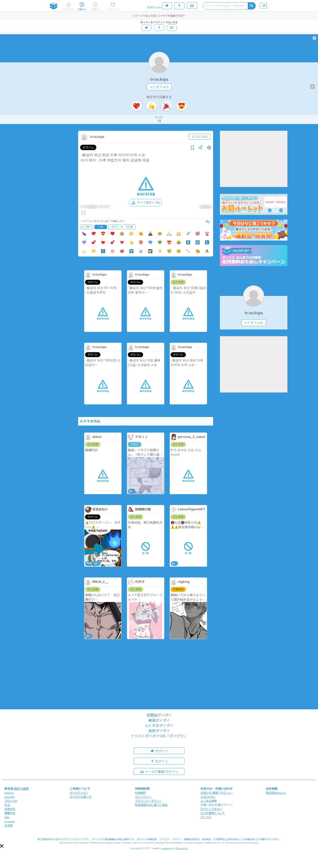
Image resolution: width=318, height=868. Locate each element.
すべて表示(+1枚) (145, 203)
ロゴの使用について (213, 813)
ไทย (7, 817)
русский (10, 821)
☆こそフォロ (159, 87)
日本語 (9, 825)
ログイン (159, 751)
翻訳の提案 (21, 789)
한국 (7, 805)
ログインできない (211, 809)
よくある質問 (209, 801)
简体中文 (10, 809)
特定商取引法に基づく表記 (151, 805)
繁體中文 (10, 813)
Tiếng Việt (11, 801)
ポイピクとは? (79, 793)
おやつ (115, 227)
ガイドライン (143, 797)
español (9, 797)
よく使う (86, 227)
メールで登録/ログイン (159, 771)
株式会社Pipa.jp (276, 793)
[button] (2, 846)
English (9, 793)
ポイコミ (206, 817)
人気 (101, 227)
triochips (159, 79)
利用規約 (140, 793)
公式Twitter (208, 797)
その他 (129, 227)
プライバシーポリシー (149, 801)
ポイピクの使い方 (81, 797)
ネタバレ (88, 147)
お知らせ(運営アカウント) (217, 793)
